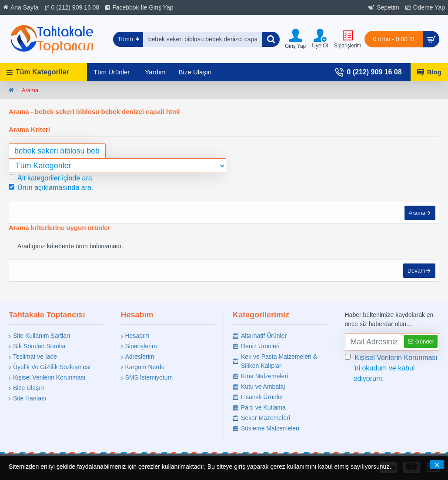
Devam (416, 273)
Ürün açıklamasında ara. (51, 188)
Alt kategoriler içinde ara (50, 178)
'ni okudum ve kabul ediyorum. (392, 367)
